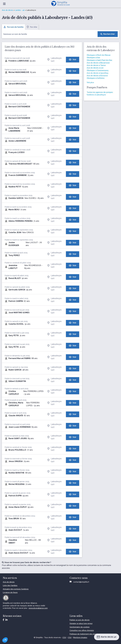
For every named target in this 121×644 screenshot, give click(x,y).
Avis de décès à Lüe (95, 68)
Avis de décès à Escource (97, 76)
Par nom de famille (13, 27)
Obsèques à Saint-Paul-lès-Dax (99, 60)
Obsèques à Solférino (96, 78)
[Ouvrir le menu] (4, 4)
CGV (64, 637)
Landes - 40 (20, 10)
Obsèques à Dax (93, 58)
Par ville (32, 27)
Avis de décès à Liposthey (98, 73)
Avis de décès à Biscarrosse (98, 63)
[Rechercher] (108, 34)
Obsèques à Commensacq (97, 70)
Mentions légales (80, 637)
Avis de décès (8, 10)
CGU (70, 637)
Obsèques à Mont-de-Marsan (99, 55)
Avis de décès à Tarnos (96, 65)
